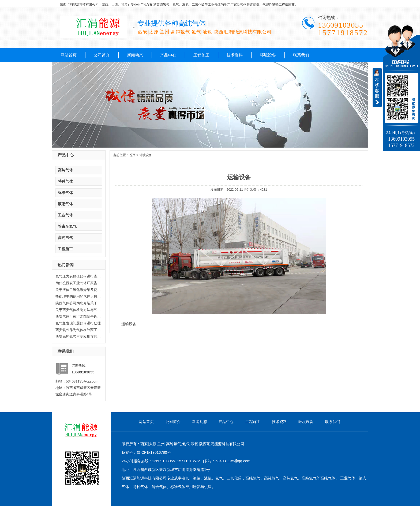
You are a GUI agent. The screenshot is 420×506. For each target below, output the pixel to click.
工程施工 (201, 55)
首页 (132, 155)
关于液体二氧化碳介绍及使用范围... (78, 290)
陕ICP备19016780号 (154, 452)
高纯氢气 (65, 238)
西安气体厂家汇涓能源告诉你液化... (78, 316)
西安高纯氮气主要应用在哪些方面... (78, 337)
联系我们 (301, 55)
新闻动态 (135, 55)
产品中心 (168, 55)
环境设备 (268, 55)
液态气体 (65, 204)
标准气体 (65, 193)
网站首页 (69, 55)
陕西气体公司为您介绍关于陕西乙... (78, 303)
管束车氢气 (67, 226)
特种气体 (65, 181)
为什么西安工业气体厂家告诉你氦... (78, 283)
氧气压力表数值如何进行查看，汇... (78, 276)
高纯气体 (65, 170)
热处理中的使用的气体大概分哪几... (78, 296)
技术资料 (235, 55)
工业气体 (65, 215)
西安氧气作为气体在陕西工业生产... (78, 330)
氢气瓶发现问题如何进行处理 (78, 323)
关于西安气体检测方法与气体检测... (78, 310)
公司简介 (102, 55)
